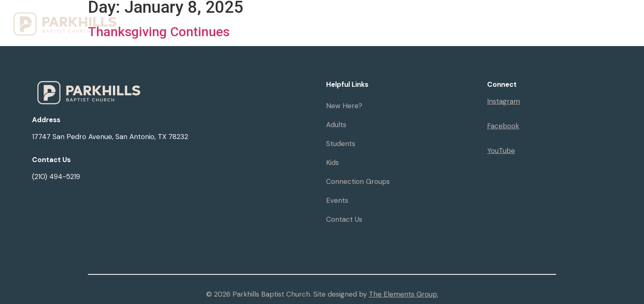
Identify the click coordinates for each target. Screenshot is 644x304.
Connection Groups (358, 181)
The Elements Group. (404, 294)
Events (499, 24)
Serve (617, 24)
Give (583, 24)
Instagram (504, 101)
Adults (336, 125)
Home (292, 24)
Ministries (384, 24)
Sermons (543, 24)
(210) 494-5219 (56, 176)
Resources (447, 24)
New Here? (344, 106)
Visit (332, 24)
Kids (332, 162)
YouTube (501, 151)
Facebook (503, 126)
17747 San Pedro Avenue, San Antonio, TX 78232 (110, 137)
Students (341, 144)
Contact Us (344, 219)
